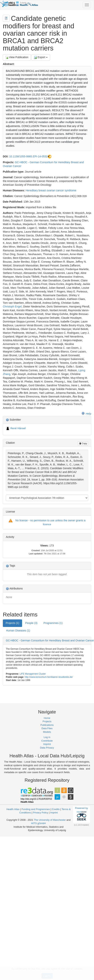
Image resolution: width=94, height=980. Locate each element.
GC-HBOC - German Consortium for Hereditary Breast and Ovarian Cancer (50, 640)
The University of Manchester (50, 820)
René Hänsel (18, 428)
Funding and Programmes (36, 809)
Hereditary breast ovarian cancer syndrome (51, 190)
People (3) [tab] (31, 623)
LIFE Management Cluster (33, 674)
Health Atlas (13, 809)
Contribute (47, 741)
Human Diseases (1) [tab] (18, 631)
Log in (47, 737)
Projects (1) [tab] (12, 623)
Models (47, 732)
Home (47, 718)
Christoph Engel (12, 307)
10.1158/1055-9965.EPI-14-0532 (28, 156)
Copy (83, 443)
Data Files (47, 728)
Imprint (47, 744)
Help (86, 414)
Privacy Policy (40, 813)
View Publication (17, 57)
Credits (56, 809)
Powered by (81, 814)
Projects (47, 721)
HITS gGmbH (39, 823)
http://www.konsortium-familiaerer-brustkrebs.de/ (49, 677)
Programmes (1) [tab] (53, 623)
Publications (47, 725)
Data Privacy (47, 748)
